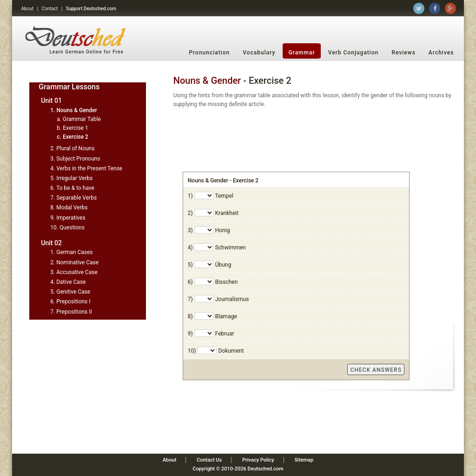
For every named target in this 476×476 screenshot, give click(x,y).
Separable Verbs (76, 198)
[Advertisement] (315, 139)
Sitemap (304, 460)
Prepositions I (73, 302)
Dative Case (71, 282)
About (28, 9)
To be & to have (75, 188)
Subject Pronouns (78, 159)
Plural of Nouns (75, 148)
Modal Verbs (72, 208)
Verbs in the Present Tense (89, 168)
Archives (441, 53)
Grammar (301, 53)
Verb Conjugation (354, 53)
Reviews (403, 53)
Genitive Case (73, 292)
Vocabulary (259, 53)
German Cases (74, 252)
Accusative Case (77, 272)
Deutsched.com (266, 469)
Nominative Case (77, 262)
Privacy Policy (258, 460)
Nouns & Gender (76, 110)
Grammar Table (82, 119)
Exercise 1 (75, 128)
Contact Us (209, 460)
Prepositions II (74, 312)
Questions (72, 228)
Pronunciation (209, 53)
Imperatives (71, 218)
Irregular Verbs (74, 178)
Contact (50, 9)
